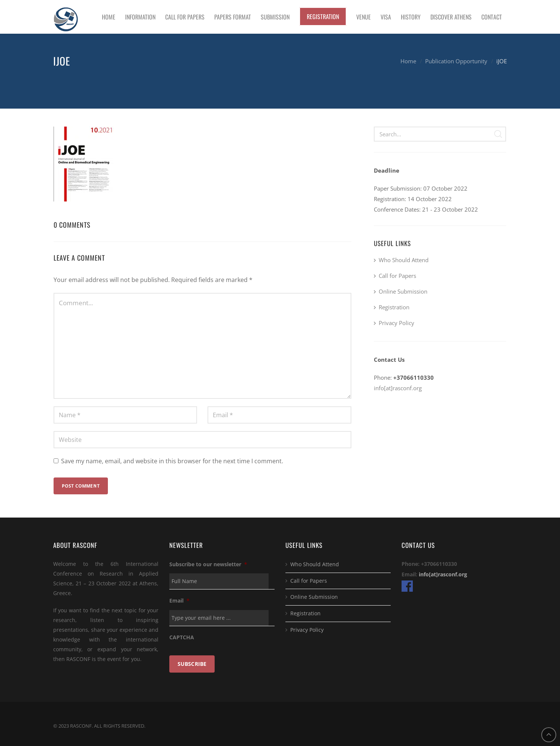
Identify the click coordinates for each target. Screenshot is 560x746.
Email (179, 601)
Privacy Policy (396, 323)
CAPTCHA (182, 637)
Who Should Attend (404, 260)
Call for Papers (397, 276)
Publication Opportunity (456, 61)
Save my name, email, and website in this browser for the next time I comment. (172, 461)
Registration (394, 307)
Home (408, 61)
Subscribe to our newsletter (208, 564)
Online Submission (403, 291)
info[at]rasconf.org (398, 388)
